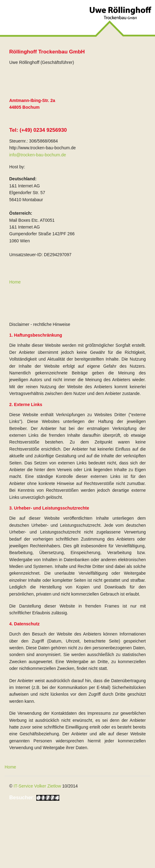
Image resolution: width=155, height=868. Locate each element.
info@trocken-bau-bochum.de (38, 155)
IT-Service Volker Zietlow (37, 786)
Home (15, 282)
